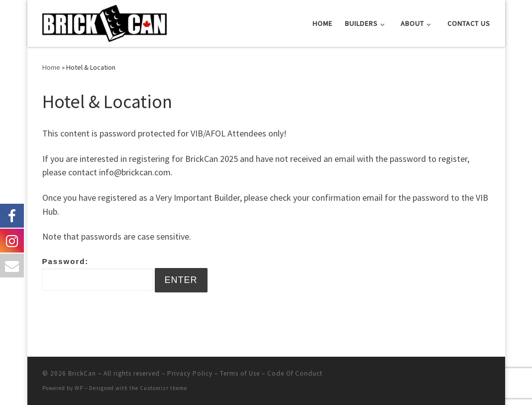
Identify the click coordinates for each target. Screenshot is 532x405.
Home (51, 67)
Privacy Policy (190, 373)
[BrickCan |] (105, 22)
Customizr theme (163, 388)
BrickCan (82, 373)
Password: (98, 274)
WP (79, 388)
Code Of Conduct (295, 373)
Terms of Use (240, 373)
